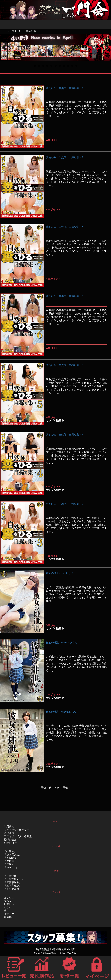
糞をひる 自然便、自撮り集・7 (65, 227)
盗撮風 (8, 917)
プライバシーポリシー (17, 830)
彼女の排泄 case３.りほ (60, 573)
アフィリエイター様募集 (18, 836)
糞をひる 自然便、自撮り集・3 (65, 504)
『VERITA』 (11, 867)
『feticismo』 (11, 858)
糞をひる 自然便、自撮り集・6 (65, 296)
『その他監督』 (13, 889)
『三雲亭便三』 (13, 876)
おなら (8, 907)
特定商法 (9, 833)
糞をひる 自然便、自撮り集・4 (65, 435)
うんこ (8, 901)
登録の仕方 (10, 840)
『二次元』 (10, 864)
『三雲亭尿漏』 (13, 882)
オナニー (9, 914)
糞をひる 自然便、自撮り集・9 (65, 88)
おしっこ (9, 897)
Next (107, 51)
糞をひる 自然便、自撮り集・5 (65, 365)
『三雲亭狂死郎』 (14, 879)
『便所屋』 (10, 861)
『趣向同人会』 (13, 854)
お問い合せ (10, 843)
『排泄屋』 (10, 851)
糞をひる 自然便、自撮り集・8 (65, 157)
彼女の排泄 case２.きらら (62, 643)
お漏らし (9, 904)
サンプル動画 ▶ (55, 420)
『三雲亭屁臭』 (13, 886)
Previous (5, 51)
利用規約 (9, 827)
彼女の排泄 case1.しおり (61, 712)
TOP (3, 31)
